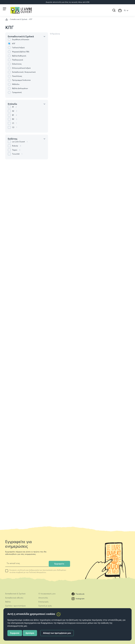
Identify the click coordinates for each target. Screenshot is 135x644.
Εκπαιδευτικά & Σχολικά (19, 19)
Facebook (78, 594)
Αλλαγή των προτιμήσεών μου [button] (57, 633)
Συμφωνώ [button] (15, 633)
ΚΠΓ (9, 28)
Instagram (78, 599)
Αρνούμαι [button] (30, 633)
